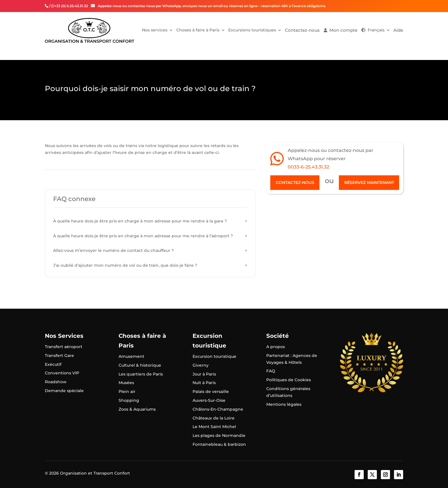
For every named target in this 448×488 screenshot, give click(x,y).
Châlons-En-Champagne (218, 409)
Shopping (129, 400)
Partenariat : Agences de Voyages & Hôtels (292, 359)
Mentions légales (284, 404)
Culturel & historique (140, 365)
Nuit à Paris (204, 383)
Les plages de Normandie (219, 435)
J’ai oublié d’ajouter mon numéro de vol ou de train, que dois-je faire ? (125, 265)
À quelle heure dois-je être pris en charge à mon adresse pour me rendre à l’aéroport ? (143, 236)
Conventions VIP (62, 373)
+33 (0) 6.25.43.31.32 (71, 6)
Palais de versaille (211, 391)
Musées (126, 383)
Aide (398, 30)
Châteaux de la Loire (214, 418)
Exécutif (53, 364)
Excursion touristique (214, 356)
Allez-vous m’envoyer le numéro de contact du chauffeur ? (113, 250)
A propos (276, 347)
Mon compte (343, 30)
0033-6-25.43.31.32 (308, 167)
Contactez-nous (302, 30)
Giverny (201, 365)
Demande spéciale (64, 391)
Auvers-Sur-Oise (209, 400)
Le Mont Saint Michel (214, 427)
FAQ (271, 371)
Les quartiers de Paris (141, 374)
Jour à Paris (204, 374)
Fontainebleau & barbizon (219, 444)
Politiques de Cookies (289, 380)
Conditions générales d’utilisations (288, 392)
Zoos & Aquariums (137, 409)
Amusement (131, 356)
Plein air (127, 391)
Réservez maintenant (369, 182)
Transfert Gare (59, 356)
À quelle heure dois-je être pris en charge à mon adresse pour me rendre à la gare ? (140, 221)
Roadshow (56, 382)
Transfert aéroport (64, 347)
